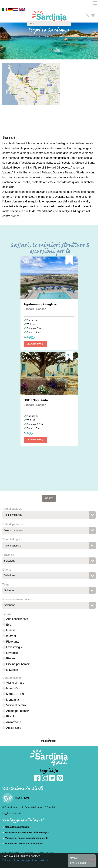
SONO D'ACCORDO (79, 861)
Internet (11, 636)
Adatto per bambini (18, 711)
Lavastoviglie (14, 647)
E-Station (12, 670)
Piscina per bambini (19, 664)
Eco (9, 625)
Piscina (11, 658)
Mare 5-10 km (15, 694)
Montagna (13, 700)
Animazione (14, 722)
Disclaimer (28, 853)
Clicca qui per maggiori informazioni (25, 860)
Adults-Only (14, 728)
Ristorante (13, 642)
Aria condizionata (17, 619)
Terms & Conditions (46, 853)
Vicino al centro (16, 705)
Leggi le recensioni (12, 813)
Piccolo (11, 716)
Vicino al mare (15, 683)
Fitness (11, 630)
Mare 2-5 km (14, 688)
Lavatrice (12, 653)
